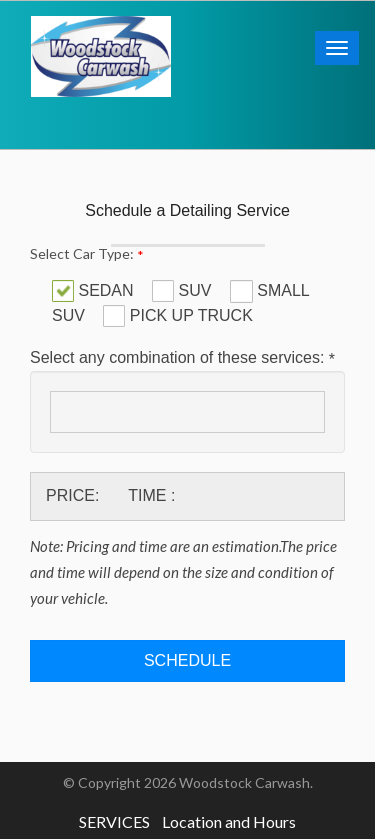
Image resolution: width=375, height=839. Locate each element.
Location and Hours (229, 821)
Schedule (187, 660)
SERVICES (114, 821)
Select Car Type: (87, 254)
